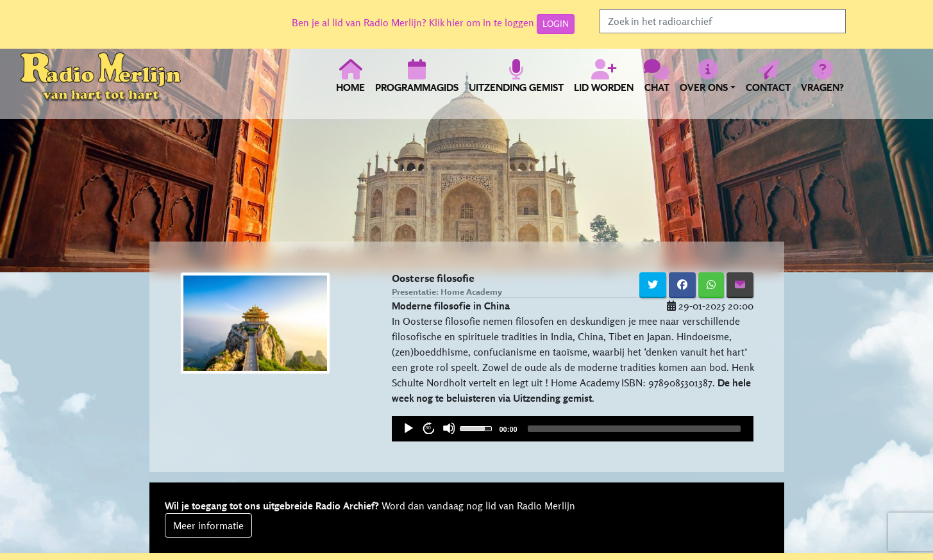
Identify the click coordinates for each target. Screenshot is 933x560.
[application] (573, 429)
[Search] (723, 21)
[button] (708, 83)
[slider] (478, 427)
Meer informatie (208, 525)
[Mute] (449, 428)
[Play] (408, 428)
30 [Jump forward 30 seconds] (428, 428)
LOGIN (556, 24)
